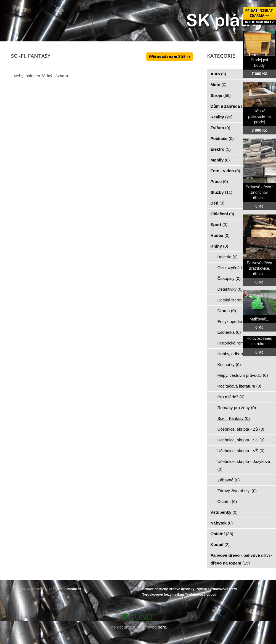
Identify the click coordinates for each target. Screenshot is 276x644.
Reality (222, 117)
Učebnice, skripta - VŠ (241, 451)
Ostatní (227, 501)
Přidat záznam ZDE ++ (170, 57)
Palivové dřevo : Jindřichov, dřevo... (259, 192)
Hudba (220, 235)
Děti (218, 203)
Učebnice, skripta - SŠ (241, 440)
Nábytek (222, 523)
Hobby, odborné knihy (241, 354)
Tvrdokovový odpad (201, 595)
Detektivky (230, 289)
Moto (219, 85)
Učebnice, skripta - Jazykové (244, 465)
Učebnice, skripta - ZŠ (241, 429)
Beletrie (228, 257)
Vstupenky (224, 512)
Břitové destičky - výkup (188, 589)
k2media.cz (73, 589)
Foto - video (225, 171)
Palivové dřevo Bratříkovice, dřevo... (259, 268)
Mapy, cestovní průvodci (243, 375)
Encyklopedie (233, 321)
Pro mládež (231, 397)
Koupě (220, 544)
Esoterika (229, 332)
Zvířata (221, 128)
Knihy (219, 246)
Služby (221, 192)
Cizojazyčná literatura (240, 268)
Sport (219, 225)
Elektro (221, 149)
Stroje (221, 95)
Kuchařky (229, 365)
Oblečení (222, 214)
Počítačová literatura (239, 386)
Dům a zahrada (228, 106)
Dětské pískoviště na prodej (259, 116)
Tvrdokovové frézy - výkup (163, 595)
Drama (227, 311)
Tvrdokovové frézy (222, 589)
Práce (219, 181)
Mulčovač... (260, 319)
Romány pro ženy (237, 408)
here (162, 627)
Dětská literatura (236, 300)
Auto (218, 74)
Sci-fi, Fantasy (234, 418)
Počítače (222, 138)
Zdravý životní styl (237, 491)
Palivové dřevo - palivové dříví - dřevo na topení (242, 559)
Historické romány (237, 343)
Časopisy (229, 278)
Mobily (220, 160)
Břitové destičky (155, 589)
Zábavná (229, 480)
